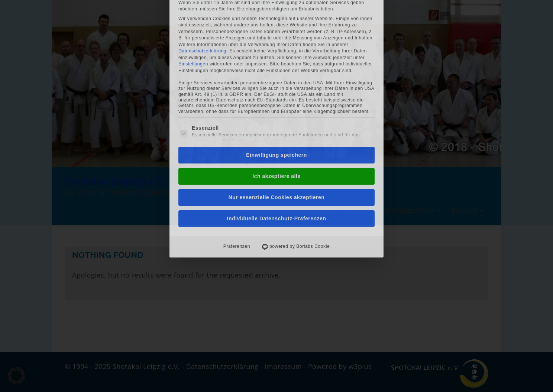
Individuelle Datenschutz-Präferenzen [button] (277, 153)
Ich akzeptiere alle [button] (276, 110)
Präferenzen (237, 181)
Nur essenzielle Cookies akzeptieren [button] (277, 132)
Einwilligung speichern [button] (276, 89)
